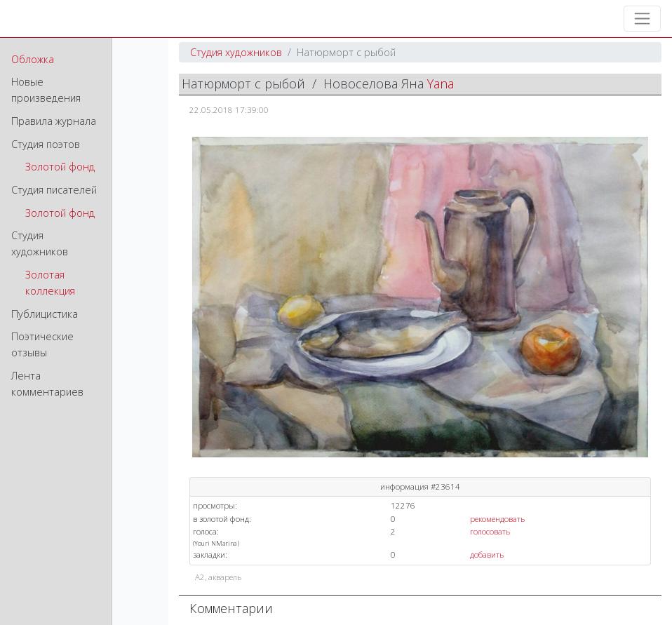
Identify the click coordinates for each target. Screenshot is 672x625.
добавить (487, 555)
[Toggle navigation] (642, 19)
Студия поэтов (46, 144)
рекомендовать (497, 519)
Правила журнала (54, 121)
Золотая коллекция (50, 283)
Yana (441, 83)
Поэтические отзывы (42, 344)
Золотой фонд (60, 167)
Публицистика (45, 314)
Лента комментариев (47, 384)
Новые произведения (46, 90)
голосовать (490, 531)
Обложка (33, 59)
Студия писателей (54, 190)
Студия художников (40, 243)
